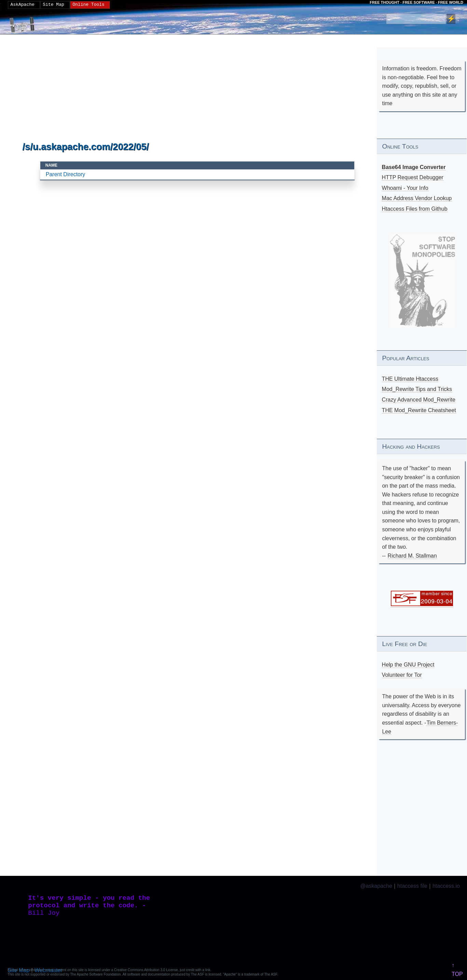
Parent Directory (66, 174)
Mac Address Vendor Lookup (417, 198)
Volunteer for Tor (402, 675)
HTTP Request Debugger (413, 177)
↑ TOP (457, 970)
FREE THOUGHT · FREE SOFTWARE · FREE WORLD (416, 2)
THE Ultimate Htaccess (410, 379)
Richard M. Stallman (412, 556)
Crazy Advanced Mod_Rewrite (419, 400)
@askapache (376, 886)
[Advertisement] (197, 88)
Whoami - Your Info (405, 188)
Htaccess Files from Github (415, 209)
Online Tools (88, 5)
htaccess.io (446, 886)
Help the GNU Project (408, 665)
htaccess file (412, 886)
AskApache (23, 5)
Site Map (53, 5)
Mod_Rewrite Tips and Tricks (417, 389)
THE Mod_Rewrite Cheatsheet (419, 410)
